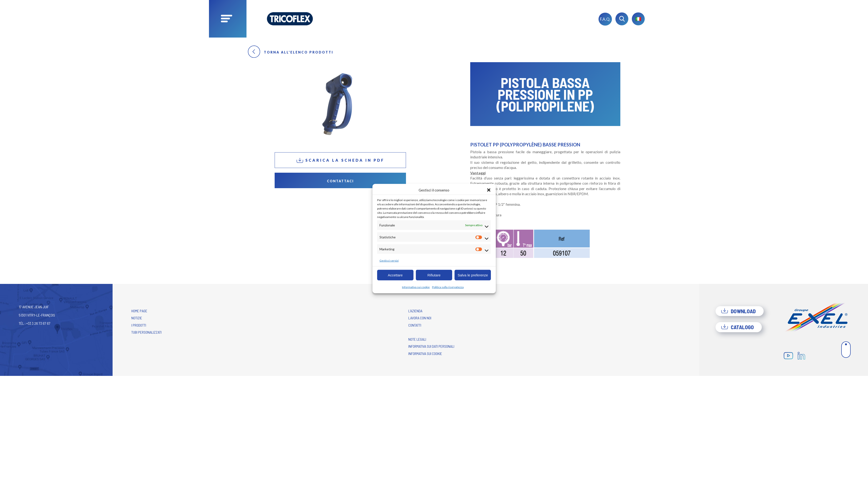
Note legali (417, 339)
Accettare (395, 275)
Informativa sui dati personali (431, 346)
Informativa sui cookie (416, 287)
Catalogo (737, 327)
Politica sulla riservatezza (448, 287)
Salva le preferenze (473, 275)
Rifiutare (434, 275)
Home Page (139, 311)
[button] (489, 190)
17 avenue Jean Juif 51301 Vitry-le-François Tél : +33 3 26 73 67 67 (37, 315)
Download (738, 311)
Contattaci (340, 181)
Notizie (137, 318)
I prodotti (139, 325)
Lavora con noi (420, 318)
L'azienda (415, 311)
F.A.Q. (605, 19)
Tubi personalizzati (146, 332)
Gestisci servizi (389, 261)
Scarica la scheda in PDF (340, 160)
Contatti (415, 325)
